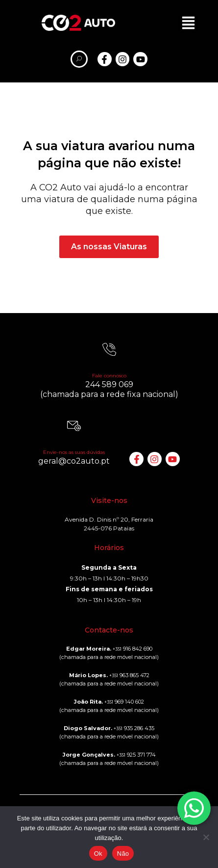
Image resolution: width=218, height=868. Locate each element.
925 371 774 (136, 755)
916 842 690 (133, 649)
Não (123, 854)
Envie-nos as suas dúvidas (74, 452)
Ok (98, 854)
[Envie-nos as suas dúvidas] (74, 426)
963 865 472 (129, 675)
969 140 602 (124, 702)
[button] (188, 23)
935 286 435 (134, 728)
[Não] (206, 837)
